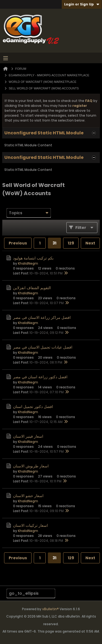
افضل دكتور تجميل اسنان (33, 407)
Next (90, 243)
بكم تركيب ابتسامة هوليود (33, 258)
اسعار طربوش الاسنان (31, 466)
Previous (18, 243)
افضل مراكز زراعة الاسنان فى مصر (42, 318)
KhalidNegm (28, 263)
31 (54, 243)
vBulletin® (50, 609)
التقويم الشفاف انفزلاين (32, 288)
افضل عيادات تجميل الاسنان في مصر (43, 347)
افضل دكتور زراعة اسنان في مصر (40, 377)
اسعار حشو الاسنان (28, 496)
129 (71, 243)
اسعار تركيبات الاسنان (30, 525)
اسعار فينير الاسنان (28, 436)
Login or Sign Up (82, 4)
